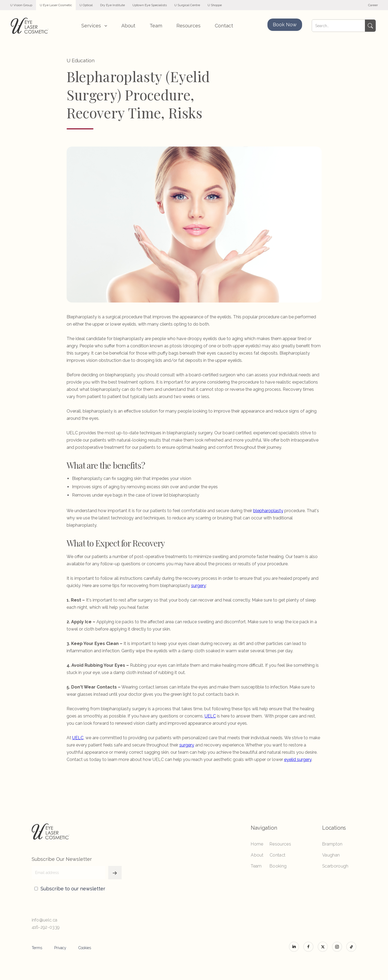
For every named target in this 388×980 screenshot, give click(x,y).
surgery (199, 586)
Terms (37, 948)
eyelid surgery (298, 759)
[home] (30, 26)
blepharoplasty (268, 511)
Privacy (60, 948)
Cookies (85, 948)
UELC (210, 716)
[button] (94, 26)
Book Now (285, 25)
